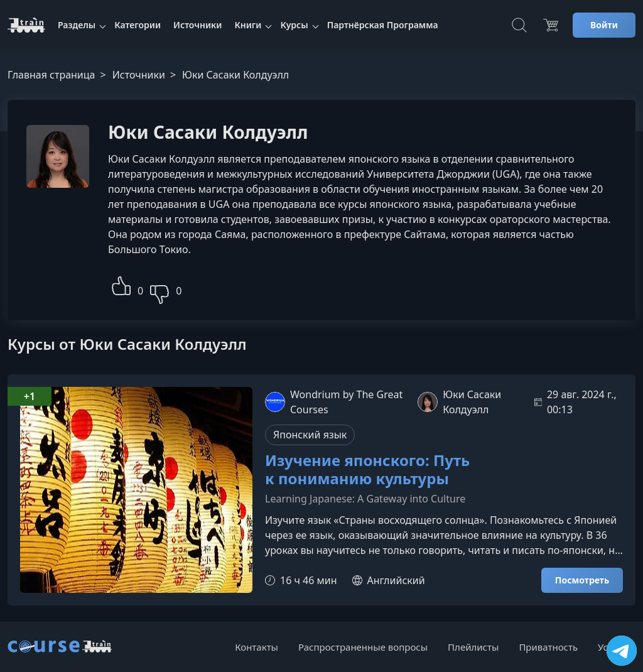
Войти (604, 25)
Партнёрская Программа (383, 25)
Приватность (548, 647)
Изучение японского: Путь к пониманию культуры (367, 470)
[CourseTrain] (26, 25)
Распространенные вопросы (363, 647)
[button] (121, 284)
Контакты (257, 647)
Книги (248, 25)
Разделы (77, 25)
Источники (197, 25)
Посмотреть (582, 580)
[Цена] (551, 25)
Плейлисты (473, 647)
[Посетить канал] (622, 651)
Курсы (294, 25)
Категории (138, 25)
